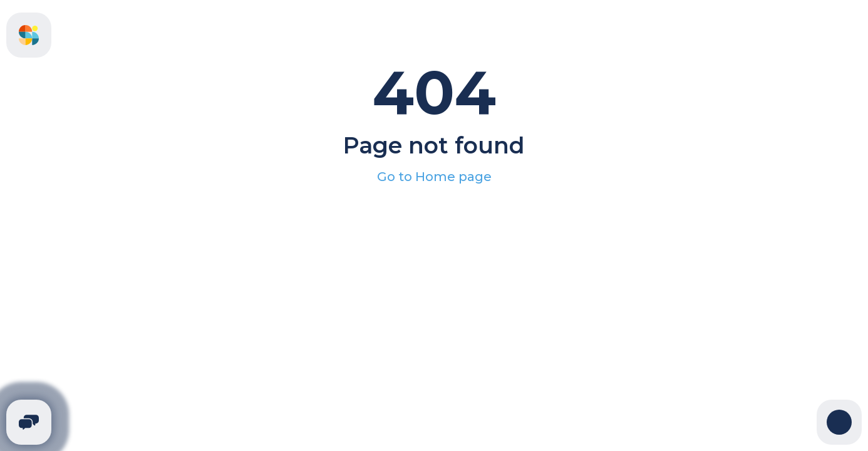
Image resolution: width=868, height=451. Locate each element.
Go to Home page (434, 177)
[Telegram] (29, 422)
